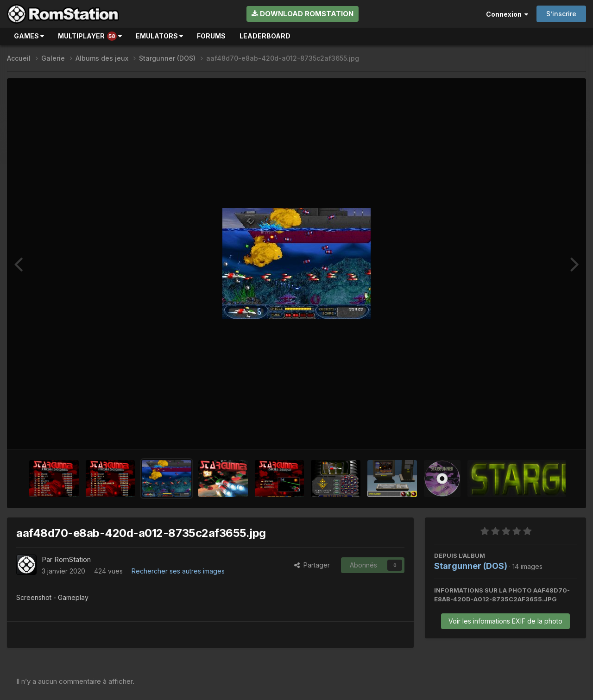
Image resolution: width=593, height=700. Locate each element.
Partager (312, 565)
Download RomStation (303, 14)
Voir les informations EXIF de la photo (505, 621)
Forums (211, 36)
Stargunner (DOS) (471, 566)
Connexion (507, 14)
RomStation (73, 559)
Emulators (159, 36)
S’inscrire (561, 14)
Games (29, 36)
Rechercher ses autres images (178, 571)
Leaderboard (265, 36)
